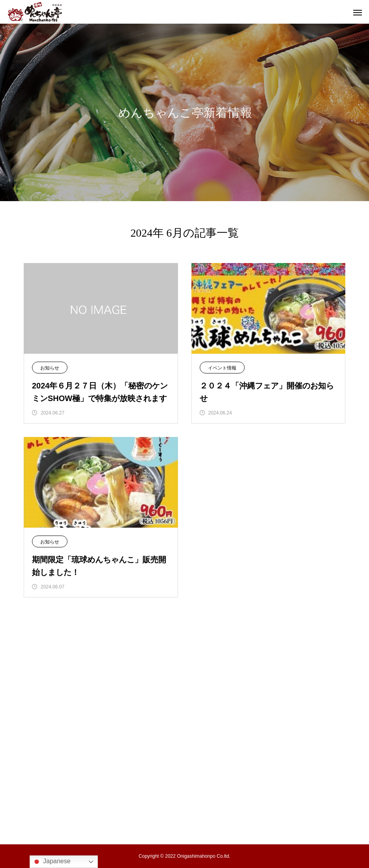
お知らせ (50, 368)
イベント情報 (222, 368)
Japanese (51, 862)
